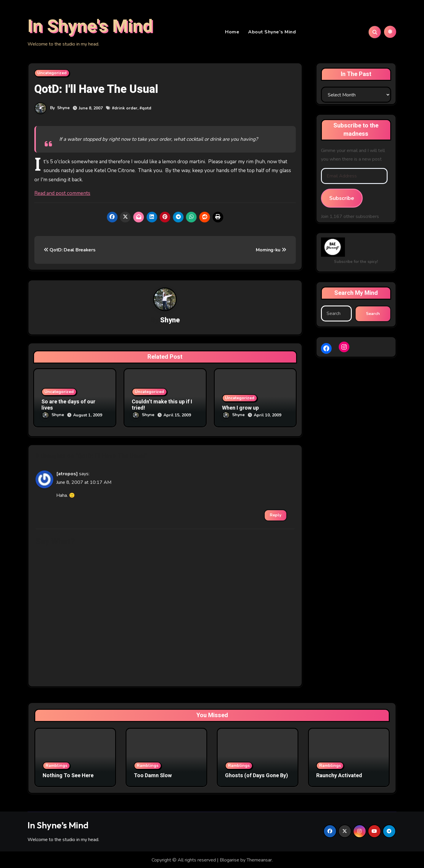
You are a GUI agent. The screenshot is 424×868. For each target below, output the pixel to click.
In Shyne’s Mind (58, 825)
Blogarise (229, 859)
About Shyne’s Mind (272, 33)
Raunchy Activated (339, 775)
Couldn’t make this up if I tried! (162, 406)
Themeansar (259, 859)
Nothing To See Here (68, 775)
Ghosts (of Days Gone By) (257, 775)
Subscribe (342, 199)
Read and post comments (62, 194)
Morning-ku (271, 251)
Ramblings (56, 765)
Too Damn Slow (153, 775)
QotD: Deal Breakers (70, 251)
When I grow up (240, 409)
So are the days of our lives (68, 406)
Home (232, 33)
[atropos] (67, 473)
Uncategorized (52, 74)
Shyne (63, 109)
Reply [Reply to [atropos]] (276, 514)
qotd (147, 109)
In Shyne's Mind (90, 27)
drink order (126, 109)
